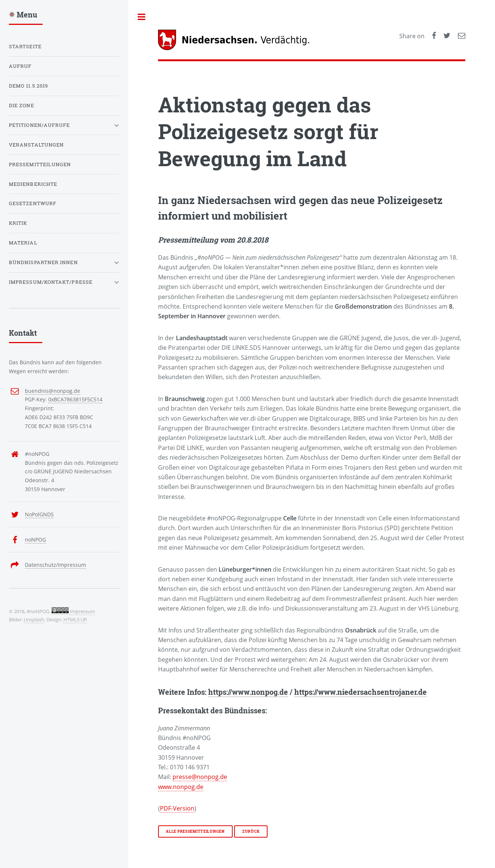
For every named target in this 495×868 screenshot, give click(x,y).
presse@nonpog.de (200, 777)
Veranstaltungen (36, 145)
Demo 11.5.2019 (28, 86)
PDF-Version (177, 808)
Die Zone (22, 105)
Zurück (251, 831)
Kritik (18, 223)
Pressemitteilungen (40, 164)
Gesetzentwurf (33, 203)
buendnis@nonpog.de (53, 391)
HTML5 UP (75, 619)
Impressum (82, 611)
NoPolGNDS (39, 514)
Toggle (142, 17)
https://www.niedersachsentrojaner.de (360, 692)
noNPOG (35, 540)
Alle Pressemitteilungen (195, 831)
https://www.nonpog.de (248, 692)
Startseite (25, 46)
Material (23, 243)
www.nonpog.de (181, 787)
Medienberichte (33, 184)
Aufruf (20, 66)
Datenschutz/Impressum (55, 565)
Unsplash (34, 619)
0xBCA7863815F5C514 (75, 399)
